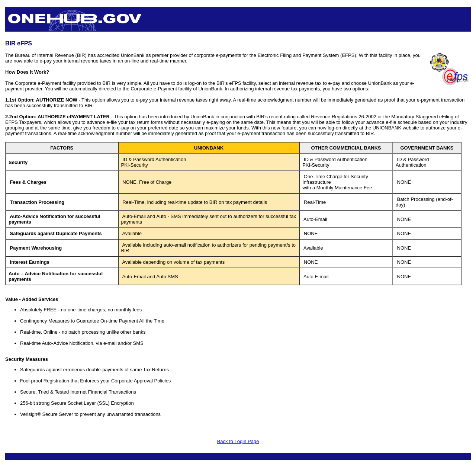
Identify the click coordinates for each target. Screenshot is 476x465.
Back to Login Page (238, 441)
